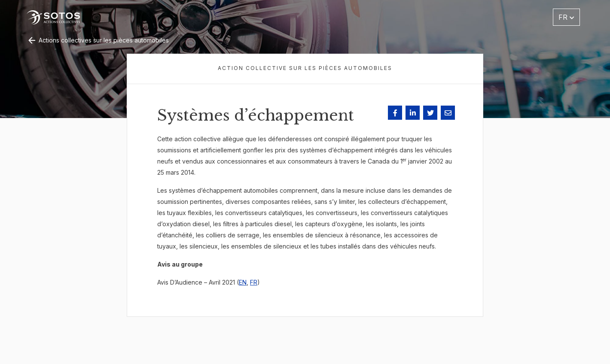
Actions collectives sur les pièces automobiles (98, 40)
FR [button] (566, 17)
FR (254, 282)
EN (243, 282)
